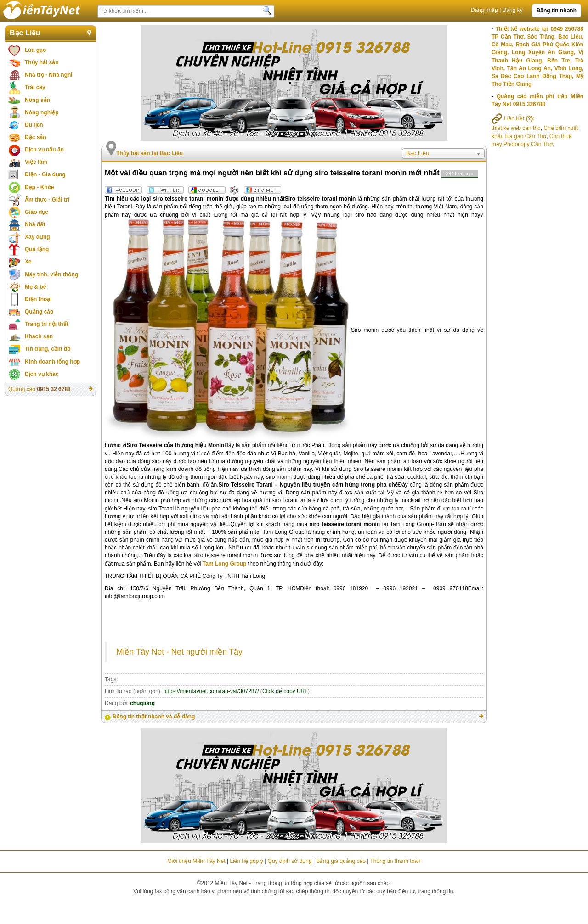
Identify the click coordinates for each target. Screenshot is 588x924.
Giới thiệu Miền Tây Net (196, 861)
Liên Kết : (513, 118)
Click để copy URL (285, 691)
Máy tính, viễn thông (51, 274)
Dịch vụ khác (42, 374)
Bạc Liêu (25, 33)
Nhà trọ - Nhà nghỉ (48, 75)
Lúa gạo (35, 50)
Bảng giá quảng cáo (341, 861)
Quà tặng (37, 249)
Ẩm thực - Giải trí (47, 200)
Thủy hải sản (42, 62)
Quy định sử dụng (290, 861)
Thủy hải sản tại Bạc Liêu (150, 153)
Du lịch (34, 125)
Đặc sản (36, 137)
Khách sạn (39, 336)
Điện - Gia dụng (45, 174)
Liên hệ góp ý (246, 861)
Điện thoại (38, 299)
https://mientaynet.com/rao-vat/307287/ (211, 691)
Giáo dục (37, 212)
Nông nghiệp (42, 112)
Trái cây (35, 87)
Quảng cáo (39, 312)
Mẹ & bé (35, 287)
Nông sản (37, 100)
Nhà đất (35, 224)
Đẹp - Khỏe (39, 187)
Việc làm (36, 162)
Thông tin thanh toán (395, 861)
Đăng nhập (484, 10)
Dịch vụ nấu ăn (44, 150)
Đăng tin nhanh (557, 11)
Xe (28, 262)
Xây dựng (37, 237)
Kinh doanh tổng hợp (52, 362)
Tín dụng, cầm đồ (48, 349)
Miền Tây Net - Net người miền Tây (179, 652)
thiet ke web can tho (516, 128)
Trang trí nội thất (47, 324)
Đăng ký (513, 10)
